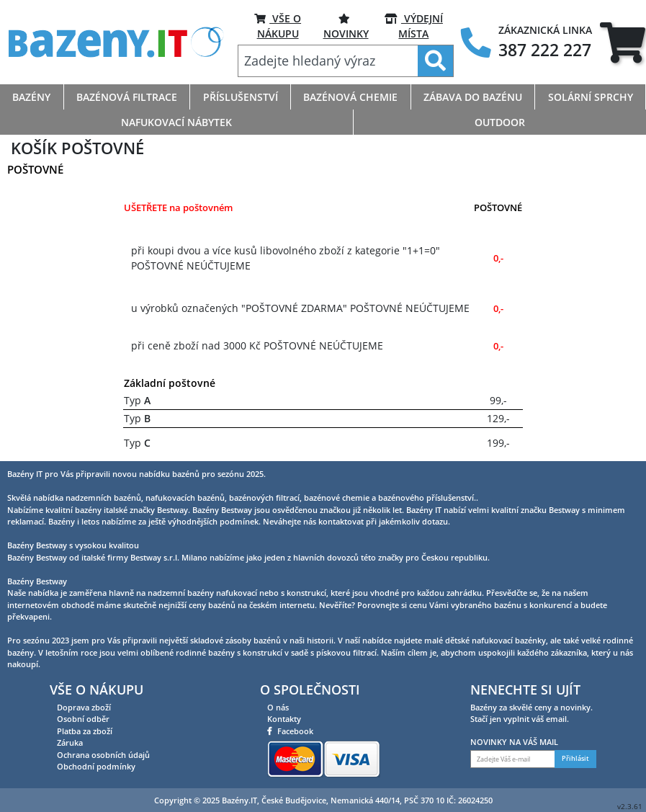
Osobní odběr (83, 719)
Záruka (70, 742)
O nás (278, 707)
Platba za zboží (85, 731)
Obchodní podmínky (96, 766)
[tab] (623, 43)
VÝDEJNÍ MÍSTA (414, 26)
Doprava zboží (84, 707)
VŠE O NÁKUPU (278, 26)
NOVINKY (346, 26)
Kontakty (284, 719)
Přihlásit (575, 759)
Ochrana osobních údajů (103, 755)
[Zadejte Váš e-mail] (513, 759)
